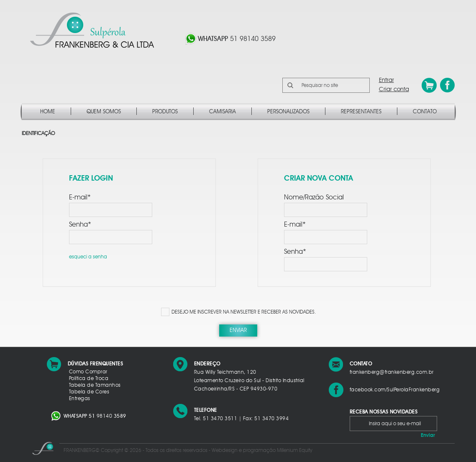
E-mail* (80, 197)
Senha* (80, 225)
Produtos (165, 112)
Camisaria (223, 112)
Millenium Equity (295, 450)
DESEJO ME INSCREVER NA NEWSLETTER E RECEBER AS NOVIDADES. (244, 312)
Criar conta (394, 89)
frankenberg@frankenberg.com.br (392, 372)
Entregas (80, 398)
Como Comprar (88, 372)
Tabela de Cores (89, 392)
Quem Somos (104, 112)
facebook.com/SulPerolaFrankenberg (395, 390)
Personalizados (288, 112)
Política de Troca (89, 378)
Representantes (361, 112)
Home (48, 112)
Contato (425, 112)
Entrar (386, 80)
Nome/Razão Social (314, 197)
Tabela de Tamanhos (95, 385)
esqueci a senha (88, 257)
